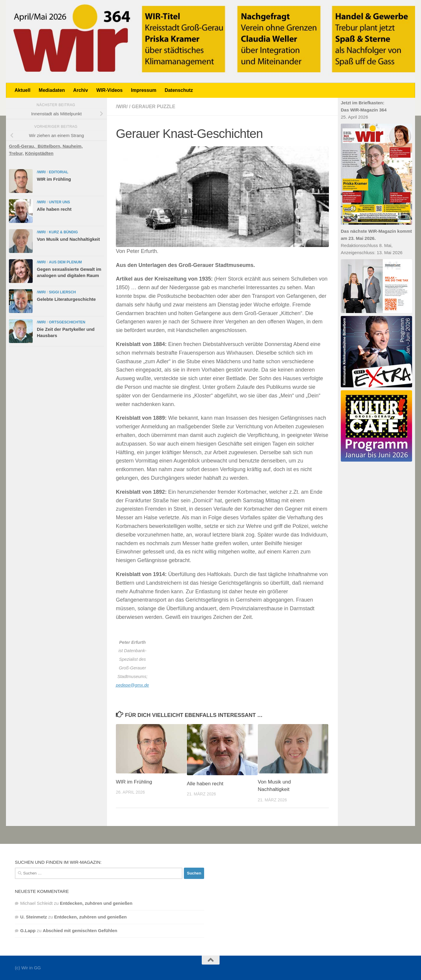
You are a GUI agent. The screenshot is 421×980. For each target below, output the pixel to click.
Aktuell (22, 90)
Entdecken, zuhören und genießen (96, 903)
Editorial (59, 172)
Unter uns (60, 202)
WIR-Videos (109, 90)
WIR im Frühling (134, 782)
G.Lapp (28, 931)
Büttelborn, (50, 146)
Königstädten (39, 153)
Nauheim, (73, 146)
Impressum (144, 90)
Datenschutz (179, 90)
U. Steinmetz (34, 917)
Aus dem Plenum (66, 262)
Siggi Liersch (63, 292)
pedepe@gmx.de (133, 685)
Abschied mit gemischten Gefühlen (80, 931)
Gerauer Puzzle (153, 107)
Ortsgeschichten (67, 322)
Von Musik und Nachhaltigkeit (68, 239)
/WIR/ (122, 107)
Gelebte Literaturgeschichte (66, 299)
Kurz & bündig (63, 232)
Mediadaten (52, 90)
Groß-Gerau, (23, 146)
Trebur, (16, 153)
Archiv (81, 90)
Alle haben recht (205, 784)
